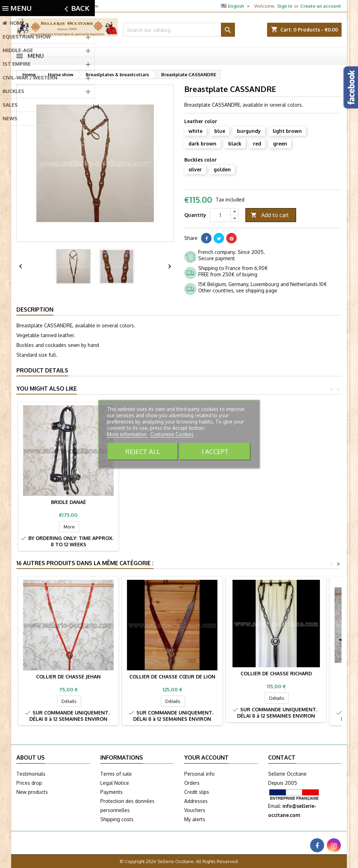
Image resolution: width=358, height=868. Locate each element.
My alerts (195, 819)
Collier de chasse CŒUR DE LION (172, 677)
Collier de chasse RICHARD (276, 673)
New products (32, 792)
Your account (206, 757)
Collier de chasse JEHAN (68, 677)
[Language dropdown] (236, 6)
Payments (112, 792)
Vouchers (195, 810)
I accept (215, 451)
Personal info (199, 774)
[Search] (179, 30)
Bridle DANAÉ (276, 502)
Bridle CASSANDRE (68, 499)
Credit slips (197, 792)
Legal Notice (115, 783)
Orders (192, 783)
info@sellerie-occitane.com (67, 6)
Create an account (321, 6)
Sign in (285, 6)
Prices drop (29, 783)
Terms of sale (116, 774)
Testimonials (31, 774)
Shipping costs (117, 819)
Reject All (143, 451)
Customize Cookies (172, 434)
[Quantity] (220, 215)
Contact (282, 757)
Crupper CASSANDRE (172, 499)
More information (127, 434)
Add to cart (270, 215)
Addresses (196, 801)
